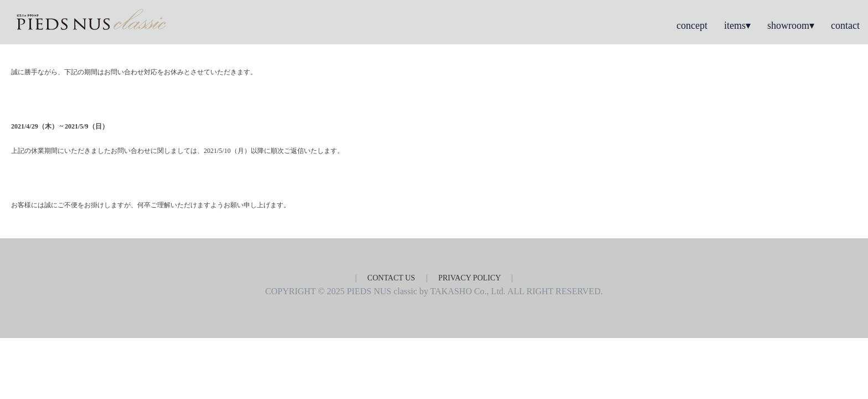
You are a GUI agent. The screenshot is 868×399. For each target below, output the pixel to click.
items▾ (737, 25)
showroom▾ (791, 25)
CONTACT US (391, 278)
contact (845, 25)
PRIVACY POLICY (470, 278)
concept (692, 25)
